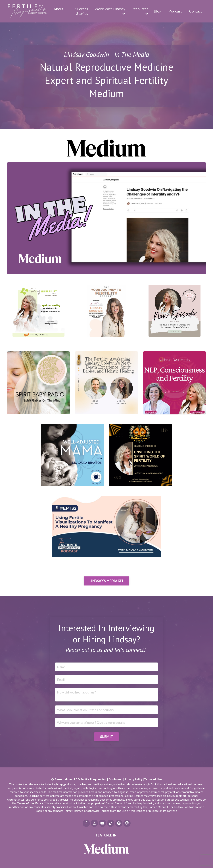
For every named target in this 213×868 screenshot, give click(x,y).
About (58, 9)
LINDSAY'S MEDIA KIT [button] (106, 581)
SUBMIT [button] (107, 737)
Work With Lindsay (109, 11)
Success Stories (81, 11)
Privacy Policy (133, 779)
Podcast (175, 11)
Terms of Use (153, 779)
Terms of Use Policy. (30, 803)
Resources (139, 11)
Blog (157, 11)
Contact (196, 11)
